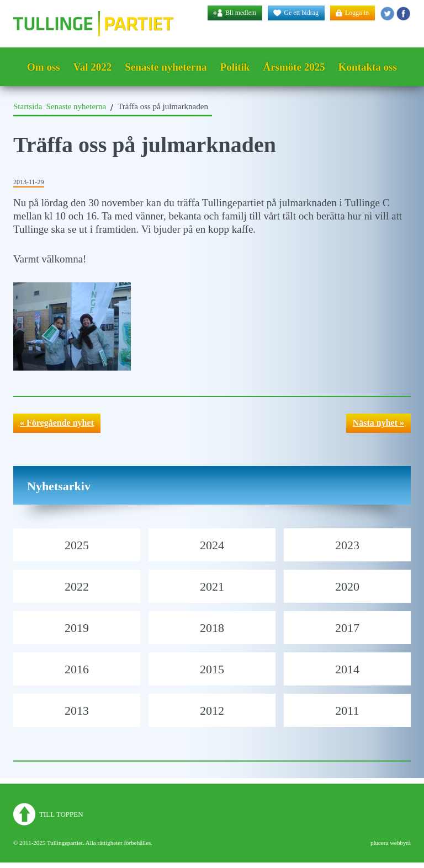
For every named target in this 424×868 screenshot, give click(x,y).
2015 (212, 669)
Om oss (44, 67)
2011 (347, 711)
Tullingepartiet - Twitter (387, 14)
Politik (235, 67)
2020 (347, 586)
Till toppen (61, 814)
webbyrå (400, 843)
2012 (212, 711)
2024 (212, 545)
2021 (212, 586)
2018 (212, 628)
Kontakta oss (368, 67)
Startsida (28, 106)
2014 (347, 669)
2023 (347, 545)
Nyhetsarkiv (59, 486)
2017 (347, 628)
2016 (77, 669)
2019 (77, 628)
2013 (77, 711)
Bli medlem (241, 13)
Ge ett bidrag (301, 13)
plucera (379, 843)
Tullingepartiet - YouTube (403, 14)
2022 (77, 586)
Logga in (357, 13)
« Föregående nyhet (57, 423)
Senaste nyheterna (166, 67)
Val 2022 (93, 67)
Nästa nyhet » (378, 423)
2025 (77, 545)
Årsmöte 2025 (294, 67)
